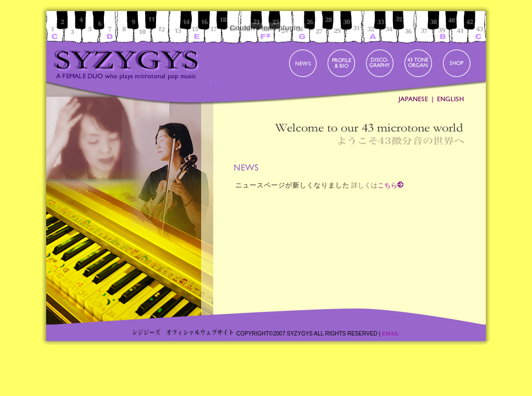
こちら (387, 185)
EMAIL (391, 334)
